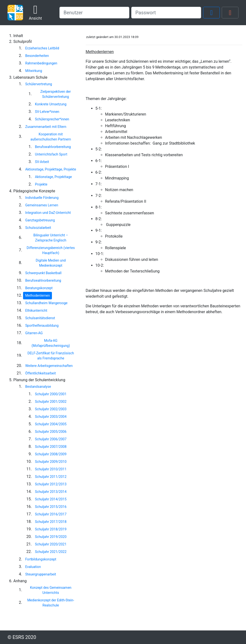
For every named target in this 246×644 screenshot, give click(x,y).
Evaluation (33, 567)
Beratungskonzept (39, 288)
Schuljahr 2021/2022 (51, 552)
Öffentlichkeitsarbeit (41, 373)
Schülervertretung (39, 84)
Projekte (41, 184)
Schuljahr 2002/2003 (51, 409)
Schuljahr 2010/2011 (51, 469)
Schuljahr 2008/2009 (51, 454)
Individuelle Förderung (42, 198)
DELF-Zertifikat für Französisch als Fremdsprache (51, 356)
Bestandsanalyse (38, 387)
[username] (94, 13)
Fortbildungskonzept (41, 559)
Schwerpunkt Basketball (43, 273)
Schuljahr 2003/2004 (51, 417)
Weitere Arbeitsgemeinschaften (49, 366)
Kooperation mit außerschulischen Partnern (51, 137)
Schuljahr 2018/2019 (51, 529)
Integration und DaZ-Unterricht (48, 213)
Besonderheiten (37, 56)
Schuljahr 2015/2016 (51, 507)
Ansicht (35, 12)
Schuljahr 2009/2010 (51, 462)
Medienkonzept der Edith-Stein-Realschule (51, 603)
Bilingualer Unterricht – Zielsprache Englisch (51, 238)
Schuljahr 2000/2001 (51, 394)
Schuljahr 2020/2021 (51, 544)
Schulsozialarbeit (38, 228)
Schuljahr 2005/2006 (51, 432)
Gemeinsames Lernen (42, 205)
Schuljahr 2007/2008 (51, 447)
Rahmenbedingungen (41, 63)
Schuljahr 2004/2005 (51, 424)
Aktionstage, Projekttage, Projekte (51, 169)
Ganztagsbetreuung (40, 220)
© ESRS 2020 (22, 637)
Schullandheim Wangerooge (46, 303)
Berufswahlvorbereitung (53, 147)
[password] (166, 13)
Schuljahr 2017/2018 (51, 522)
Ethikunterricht (36, 310)
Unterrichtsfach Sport (51, 154)
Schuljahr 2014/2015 (51, 499)
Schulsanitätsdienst (40, 318)
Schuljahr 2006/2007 (51, 439)
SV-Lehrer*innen (47, 112)
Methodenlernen (37, 295)
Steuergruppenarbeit (41, 574)
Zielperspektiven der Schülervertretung (56, 94)
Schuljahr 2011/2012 (51, 477)
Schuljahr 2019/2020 (51, 537)
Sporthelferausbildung (42, 326)
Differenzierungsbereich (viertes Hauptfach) (51, 250)
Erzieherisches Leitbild (42, 48)
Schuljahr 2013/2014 (51, 492)
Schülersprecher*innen (52, 119)
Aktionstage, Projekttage (53, 177)
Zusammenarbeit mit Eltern (46, 127)
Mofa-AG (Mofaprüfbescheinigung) (51, 343)
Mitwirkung (34, 71)
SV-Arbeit (42, 162)
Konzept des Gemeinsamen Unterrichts (51, 590)
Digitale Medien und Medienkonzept (51, 263)
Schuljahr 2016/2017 (51, 514)
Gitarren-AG (34, 333)
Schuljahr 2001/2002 (51, 402)
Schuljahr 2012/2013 (51, 484)
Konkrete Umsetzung (51, 104)
